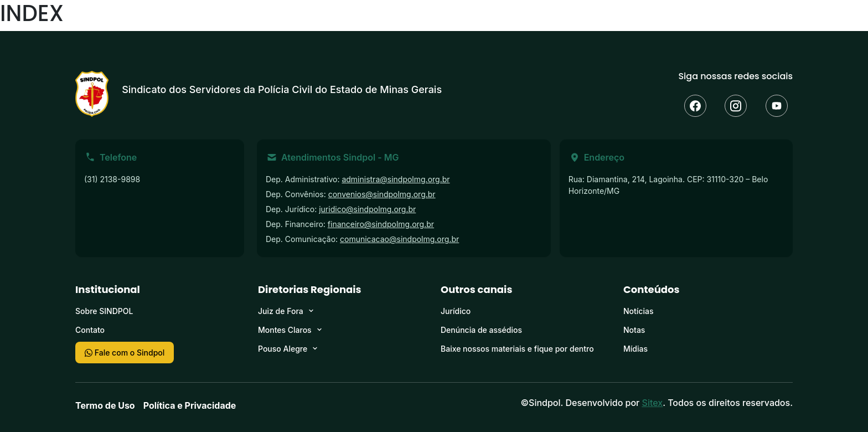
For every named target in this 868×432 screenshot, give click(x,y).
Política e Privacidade (190, 405)
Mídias (635, 349)
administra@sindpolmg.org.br (396, 179)
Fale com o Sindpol (125, 353)
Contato (90, 330)
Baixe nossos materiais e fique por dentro (517, 349)
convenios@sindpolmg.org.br (382, 194)
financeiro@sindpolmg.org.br (381, 224)
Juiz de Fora (281, 311)
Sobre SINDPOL (104, 311)
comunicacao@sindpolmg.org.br (399, 239)
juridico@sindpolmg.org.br (367, 209)
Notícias (638, 311)
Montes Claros (285, 330)
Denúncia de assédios (481, 330)
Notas (634, 330)
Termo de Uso (105, 405)
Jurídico (456, 311)
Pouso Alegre (283, 349)
